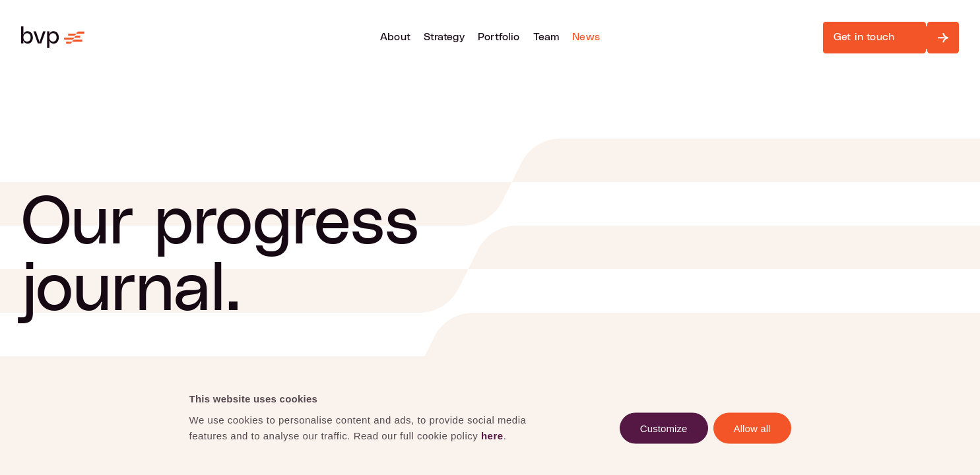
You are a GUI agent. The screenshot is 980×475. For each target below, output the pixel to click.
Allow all (752, 428)
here (492, 435)
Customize (664, 428)
